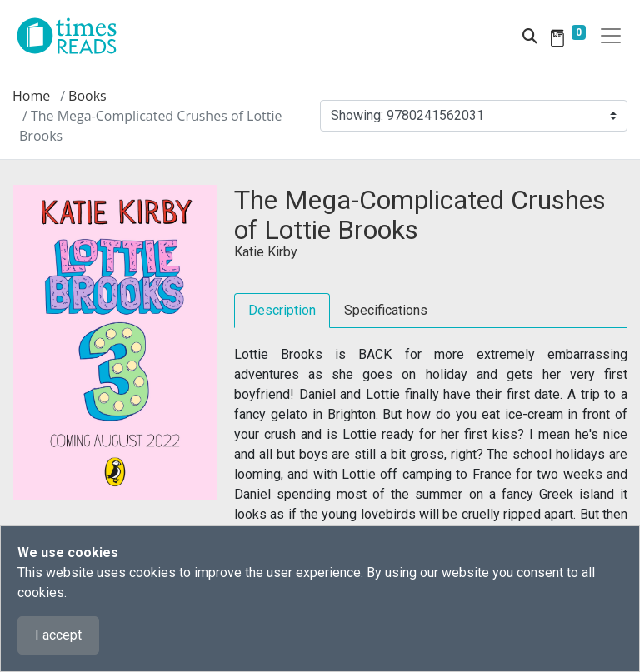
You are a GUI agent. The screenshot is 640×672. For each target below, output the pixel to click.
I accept (58, 635)
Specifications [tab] (386, 310)
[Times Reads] (73, 36)
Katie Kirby (266, 252)
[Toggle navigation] (611, 36)
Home (31, 96)
